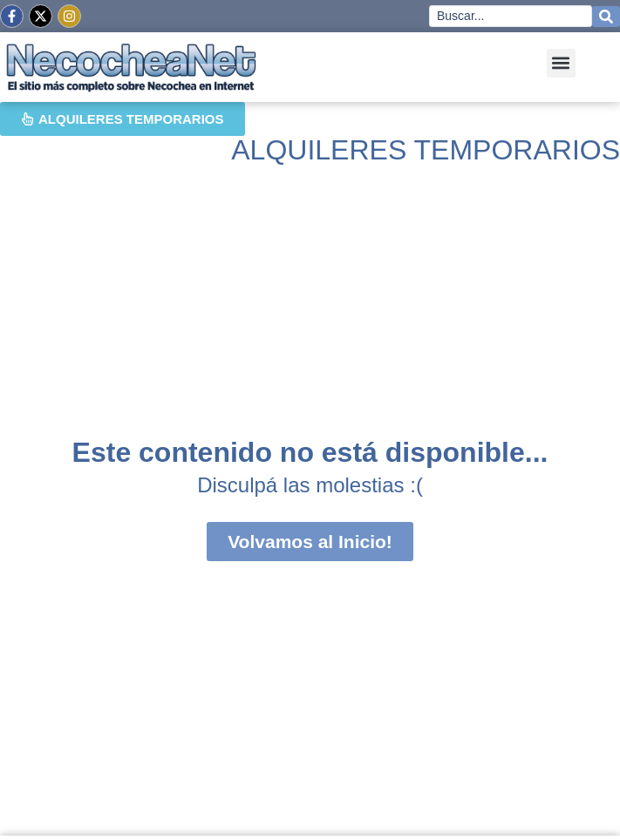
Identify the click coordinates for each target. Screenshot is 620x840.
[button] (561, 63)
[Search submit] (606, 17)
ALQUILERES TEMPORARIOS (426, 150)
